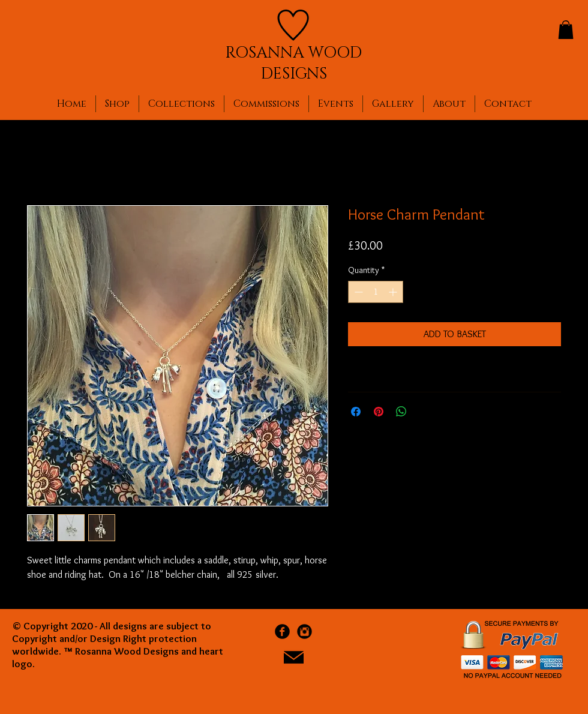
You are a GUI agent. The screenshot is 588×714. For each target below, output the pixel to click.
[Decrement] (357, 292)
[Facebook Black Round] (282, 631)
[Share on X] (424, 412)
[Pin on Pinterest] (379, 412)
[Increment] (394, 292)
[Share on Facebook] (356, 412)
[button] (566, 30)
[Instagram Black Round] (304, 631)
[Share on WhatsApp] (401, 412)
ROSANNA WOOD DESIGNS (293, 64)
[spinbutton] (376, 292)
